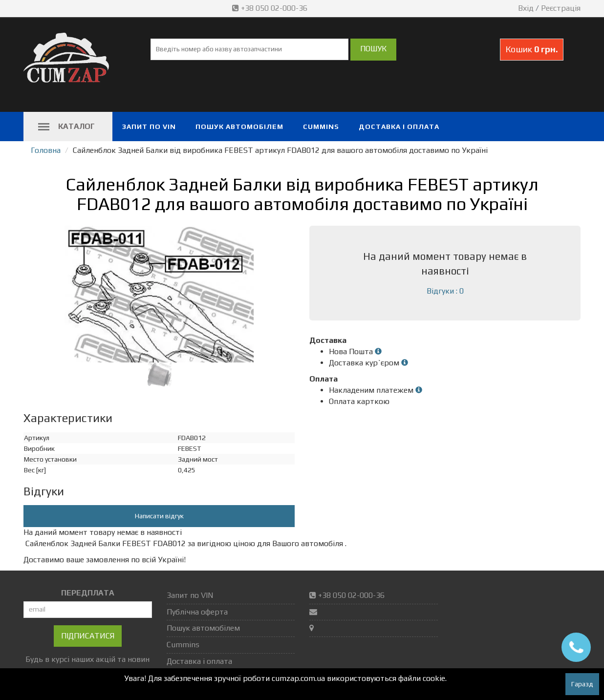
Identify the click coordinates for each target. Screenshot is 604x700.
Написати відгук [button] (159, 516)
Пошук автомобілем (239, 127)
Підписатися (88, 636)
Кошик (532, 49)
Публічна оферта (197, 612)
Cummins (321, 127)
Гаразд (582, 684)
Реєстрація (561, 8)
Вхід (526, 8)
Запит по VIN (149, 127)
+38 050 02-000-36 (271, 8)
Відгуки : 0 (445, 291)
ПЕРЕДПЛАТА (88, 593)
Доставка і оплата (399, 127)
